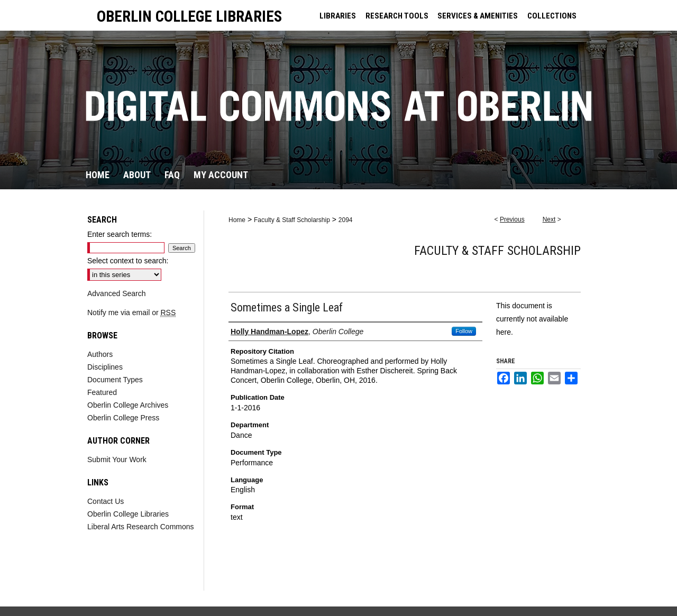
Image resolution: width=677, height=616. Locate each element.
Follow (464, 331)
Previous (512, 219)
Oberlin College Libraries (128, 514)
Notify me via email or (131, 312)
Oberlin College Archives (128, 405)
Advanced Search (117, 293)
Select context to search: (128, 261)
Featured (102, 392)
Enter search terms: (120, 234)
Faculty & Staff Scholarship (292, 220)
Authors (100, 354)
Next (549, 219)
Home (237, 220)
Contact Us (106, 501)
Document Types (115, 380)
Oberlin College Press (123, 418)
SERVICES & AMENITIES (478, 16)
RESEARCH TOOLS (397, 16)
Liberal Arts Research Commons (141, 527)
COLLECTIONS (552, 16)
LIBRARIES (338, 16)
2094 (346, 220)
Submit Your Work (117, 459)
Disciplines (105, 367)
